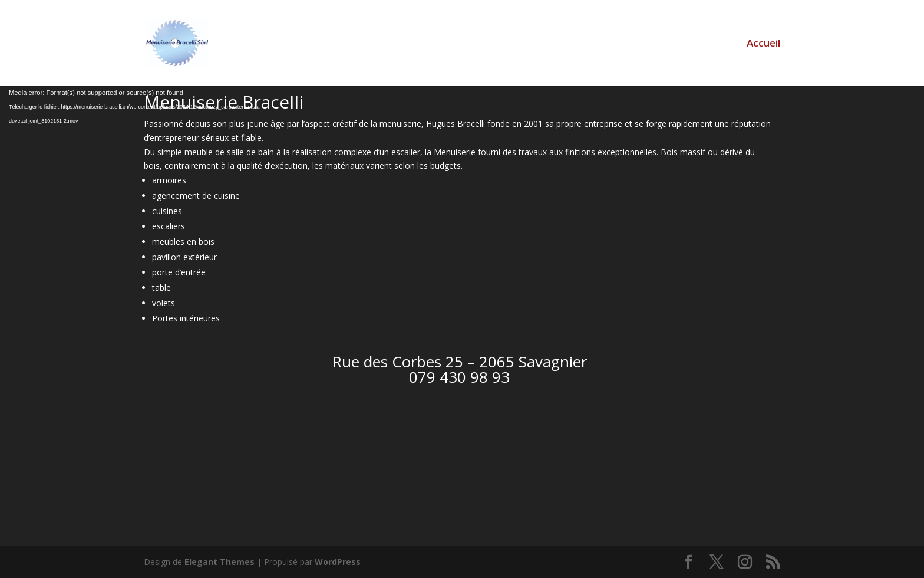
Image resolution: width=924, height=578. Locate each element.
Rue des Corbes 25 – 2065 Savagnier (459, 362)
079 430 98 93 (459, 377)
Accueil (763, 44)
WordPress (338, 562)
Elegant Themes (220, 562)
